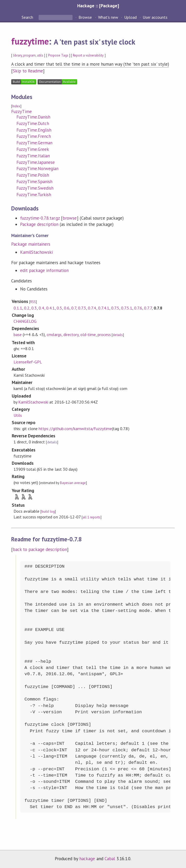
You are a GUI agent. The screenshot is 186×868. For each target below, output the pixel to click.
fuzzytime (30, 41)
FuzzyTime (22, 111)
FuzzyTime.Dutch (33, 123)
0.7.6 (138, 308)
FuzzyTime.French (34, 136)
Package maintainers (31, 244)
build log (48, 512)
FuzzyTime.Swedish (35, 188)
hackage (87, 859)
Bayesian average (73, 483)
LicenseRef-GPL (28, 362)
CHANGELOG (25, 321)
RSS (33, 302)
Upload (130, 17)
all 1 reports (92, 517)
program (29, 55)
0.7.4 (92, 308)
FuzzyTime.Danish (33, 117)
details (118, 335)
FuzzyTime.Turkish (34, 195)
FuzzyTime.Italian (33, 156)
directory (71, 334)
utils (40, 55)
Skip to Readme (28, 71)
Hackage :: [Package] (98, 6)
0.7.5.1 (127, 308)
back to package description (40, 549)
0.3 (34, 308)
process (104, 334)
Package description (39, 224)
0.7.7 (148, 308)
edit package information (44, 270)
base (18, 334)
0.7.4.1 (104, 308)
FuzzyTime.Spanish (34, 182)
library (17, 55)
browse (70, 218)
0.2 (27, 308)
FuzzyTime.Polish (33, 175)
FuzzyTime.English (34, 130)
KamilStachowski (36, 252)
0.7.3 (82, 308)
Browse (85, 17)
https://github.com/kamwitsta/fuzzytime (75, 429)
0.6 (67, 308)
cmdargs (54, 334)
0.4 (41, 308)
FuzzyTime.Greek (33, 149)
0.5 (59, 308)
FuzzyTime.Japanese (36, 162)
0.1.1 (18, 308)
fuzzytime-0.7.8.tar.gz (40, 218)
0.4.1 (50, 308)
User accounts (155, 17)
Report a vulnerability (88, 55)
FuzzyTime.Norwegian (37, 169)
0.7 (74, 308)
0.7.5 (115, 308)
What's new (108, 17)
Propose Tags (58, 55)
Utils (18, 415)
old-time (88, 334)
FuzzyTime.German (34, 143)
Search (28, 17)
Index (16, 106)
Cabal (110, 859)
